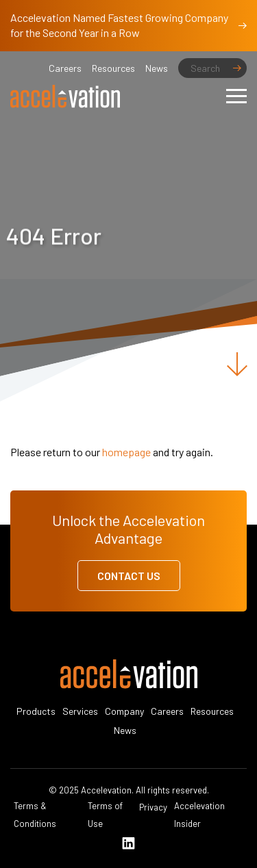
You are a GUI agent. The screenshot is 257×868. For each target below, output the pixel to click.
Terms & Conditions (35, 815)
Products (36, 711)
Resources (113, 68)
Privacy (153, 807)
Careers (65, 68)
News (157, 68)
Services (80, 711)
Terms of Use (105, 815)
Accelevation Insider (199, 815)
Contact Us (129, 576)
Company (124, 711)
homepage (126, 452)
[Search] (212, 68)
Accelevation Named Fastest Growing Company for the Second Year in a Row (128, 25)
